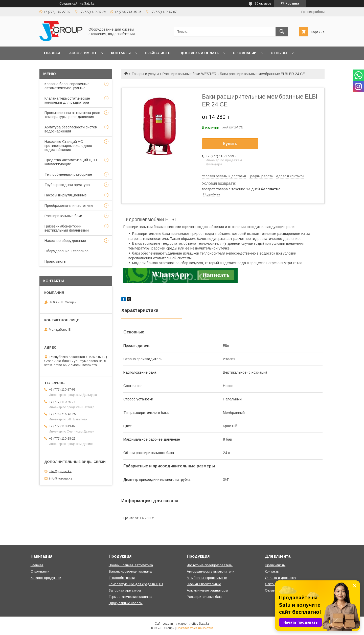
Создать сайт (69, 4)
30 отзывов (263, 4)
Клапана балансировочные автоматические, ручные (67, 86)
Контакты (121, 53)
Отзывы (279, 53)
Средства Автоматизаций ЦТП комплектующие (71, 162)
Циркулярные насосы (126, 603)
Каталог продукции (46, 578)
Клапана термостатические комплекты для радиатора (67, 100)
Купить (230, 144)
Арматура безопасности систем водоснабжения (71, 129)
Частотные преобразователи (210, 565)
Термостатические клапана (130, 597)
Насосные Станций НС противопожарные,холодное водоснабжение (68, 146)
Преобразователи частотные (69, 206)
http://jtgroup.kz (60, 471)
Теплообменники (122, 578)
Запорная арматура (125, 590)
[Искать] (282, 32)
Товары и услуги (145, 74)
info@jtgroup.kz (61, 478)
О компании (245, 53)
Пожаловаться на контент (195, 628)
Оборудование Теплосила (66, 251)
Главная (52, 53)
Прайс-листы (158, 53)
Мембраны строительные (207, 578)
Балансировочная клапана (130, 571)
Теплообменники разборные (68, 174)
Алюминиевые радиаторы (207, 590)
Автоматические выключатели (211, 571)
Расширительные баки (63, 216)
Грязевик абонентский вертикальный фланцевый (67, 228)
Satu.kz (204, 624)
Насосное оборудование (65, 241)
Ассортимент (83, 53)
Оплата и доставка (280, 578)
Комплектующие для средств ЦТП (136, 584)
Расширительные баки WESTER (189, 74)
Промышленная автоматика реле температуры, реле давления (72, 115)
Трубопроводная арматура (67, 185)
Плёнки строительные (204, 584)
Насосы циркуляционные (66, 195)
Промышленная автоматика (131, 565)
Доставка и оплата (200, 53)
